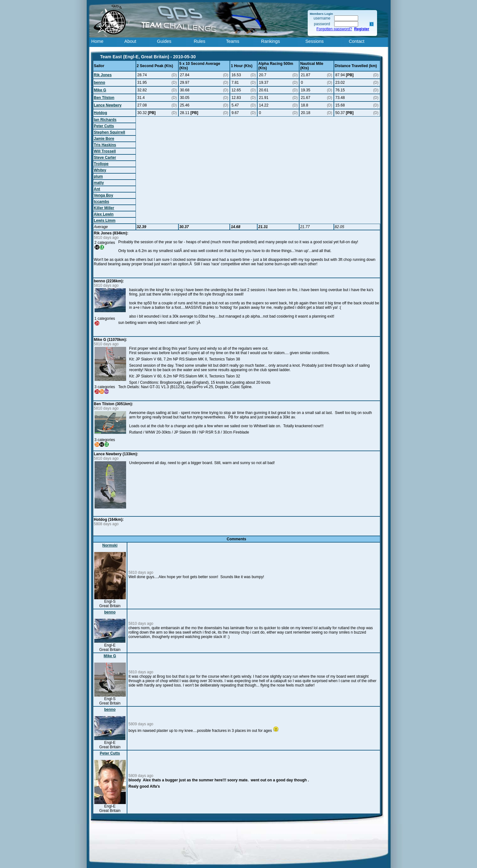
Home (97, 41)
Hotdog (101, 113)
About (130, 41)
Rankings (270, 41)
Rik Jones (103, 75)
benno (100, 83)
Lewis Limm (105, 221)
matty (99, 183)
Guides (164, 41)
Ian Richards (105, 120)
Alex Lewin (104, 214)
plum (99, 176)
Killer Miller (104, 208)
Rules (199, 41)
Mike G (100, 90)
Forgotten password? (334, 29)
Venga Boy (104, 195)
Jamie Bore (104, 139)
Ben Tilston (104, 98)
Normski (110, 545)
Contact (357, 41)
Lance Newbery (108, 105)
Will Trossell (105, 151)
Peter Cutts (104, 126)
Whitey (100, 170)
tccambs (102, 202)
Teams (233, 41)
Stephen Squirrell (110, 132)
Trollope (101, 164)
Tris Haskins (105, 145)
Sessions (314, 41)
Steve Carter (105, 158)
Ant (97, 189)
